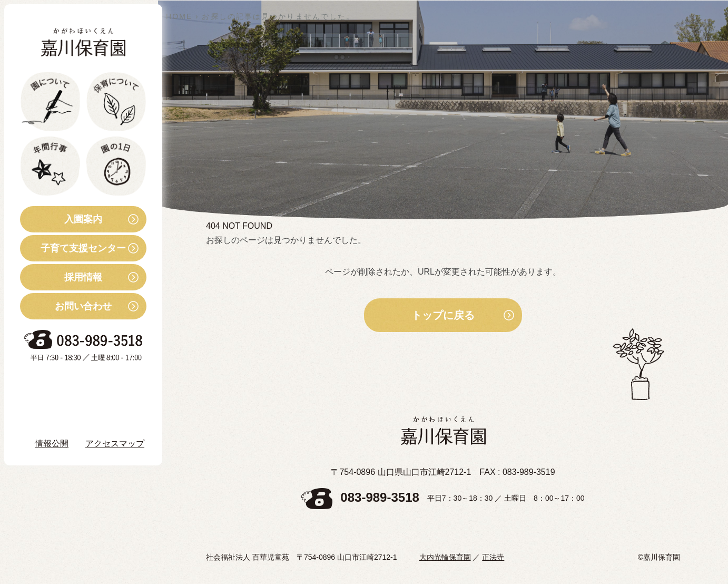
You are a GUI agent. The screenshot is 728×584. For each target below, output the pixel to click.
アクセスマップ (115, 444)
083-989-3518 (380, 498)
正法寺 (493, 557)
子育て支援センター (73, 248)
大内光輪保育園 (445, 557)
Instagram (63, 414)
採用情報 (61, 277)
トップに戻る (443, 315)
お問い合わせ (66, 306)
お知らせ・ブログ (71, 385)
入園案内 (61, 219)
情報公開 (52, 444)
